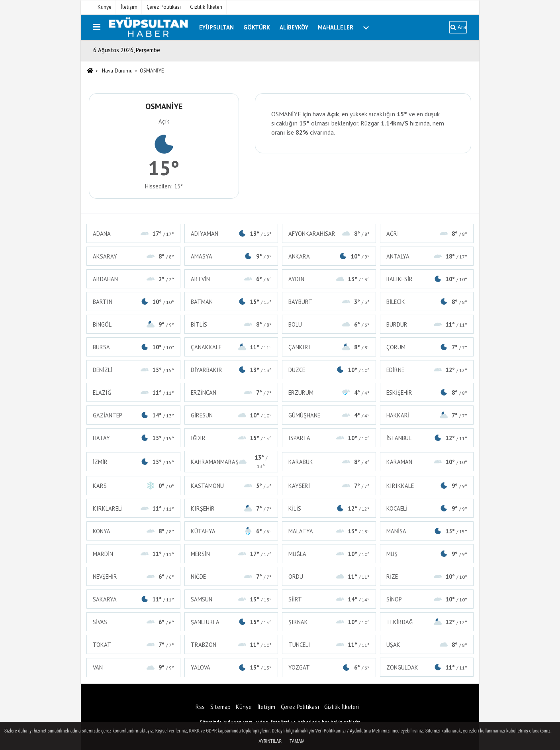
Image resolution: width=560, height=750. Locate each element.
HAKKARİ (427, 415)
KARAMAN (427, 462)
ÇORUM (427, 347)
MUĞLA (329, 554)
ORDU (329, 577)
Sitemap (220, 707)
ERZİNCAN (231, 393)
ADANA (133, 234)
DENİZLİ (133, 370)
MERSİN (231, 554)
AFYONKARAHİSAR (329, 234)
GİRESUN (231, 415)
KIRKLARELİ (133, 508)
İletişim (129, 7)
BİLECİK (427, 302)
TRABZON (231, 645)
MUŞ (427, 554)
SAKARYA (133, 599)
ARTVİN (231, 279)
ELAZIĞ (133, 393)
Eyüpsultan (216, 27)
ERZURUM (329, 393)
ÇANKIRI (329, 347)
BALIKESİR (427, 279)
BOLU (329, 324)
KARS (133, 486)
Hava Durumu (117, 71)
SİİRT (329, 599)
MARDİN (133, 554)
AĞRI (427, 234)
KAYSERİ (329, 486)
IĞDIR (231, 438)
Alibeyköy (294, 27)
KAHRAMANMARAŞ (231, 462)
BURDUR (427, 324)
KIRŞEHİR (231, 508)
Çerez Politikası (164, 7)
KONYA (133, 531)
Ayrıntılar (270, 741)
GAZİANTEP (133, 415)
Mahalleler (336, 27)
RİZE (427, 577)
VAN (133, 667)
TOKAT (133, 645)
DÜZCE (329, 370)
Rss (200, 707)
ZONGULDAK (427, 667)
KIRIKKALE (427, 486)
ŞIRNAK (329, 622)
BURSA (133, 347)
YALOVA (231, 667)
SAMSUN (231, 599)
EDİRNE (427, 370)
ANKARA (329, 256)
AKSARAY (133, 256)
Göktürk (257, 27)
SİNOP (427, 599)
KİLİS (329, 508)
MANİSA (427, 531)
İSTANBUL (427, 438)
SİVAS (133, 622)
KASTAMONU (231, 486)
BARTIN (133, 302)
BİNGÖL (133, 324)
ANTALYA (427, 256)
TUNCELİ (329, 645)
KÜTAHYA (231, 531)
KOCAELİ (427, 508)
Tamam (297, 741)
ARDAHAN (133, 279)
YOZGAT (329, 667)
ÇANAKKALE (231, 347)
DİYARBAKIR (231, 370)
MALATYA (329, 531)
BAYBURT (329, 302)
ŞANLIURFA (231, 622)
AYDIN (329, 279)
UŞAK (427, 645)
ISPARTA (329, 438)
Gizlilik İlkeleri (206, 7)
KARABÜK (329, 462)
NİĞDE (231, 577)
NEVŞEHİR (133, 577)
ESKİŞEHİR (427, 393)
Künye (105, 7)
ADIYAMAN (231, 234)
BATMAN (231, 302)
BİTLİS (231, 324)
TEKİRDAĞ (427, 622)
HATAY (133, 438)
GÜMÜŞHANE (329, 415)
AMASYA (231, 256)
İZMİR (133, 462)
